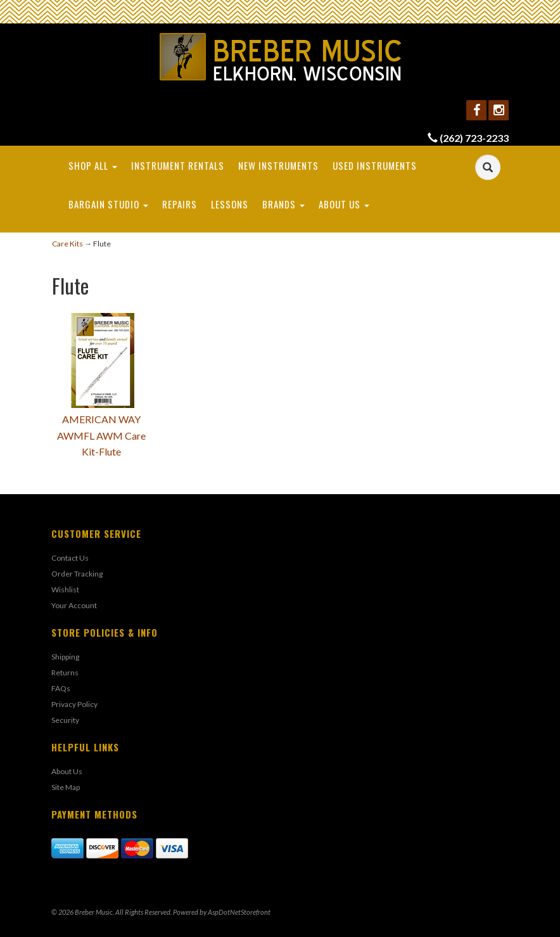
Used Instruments (375, 165)
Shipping (65, 657)
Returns (65, 672)
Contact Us (70, 558)
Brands (283, 204)
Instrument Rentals (178, 165)
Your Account (74, 605)
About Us (344, 204)
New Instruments (278, 165)
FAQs (61, 688)
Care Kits (67, 244)
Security (65, 720)
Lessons (230, 204)
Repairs (180, 204)
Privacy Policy (74, 704)
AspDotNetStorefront (239, 912)
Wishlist (65, 590)
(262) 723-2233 (474, 138)
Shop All (93, 165)
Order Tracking (77, 574)
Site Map (66, 787)
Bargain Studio (108, 204)
